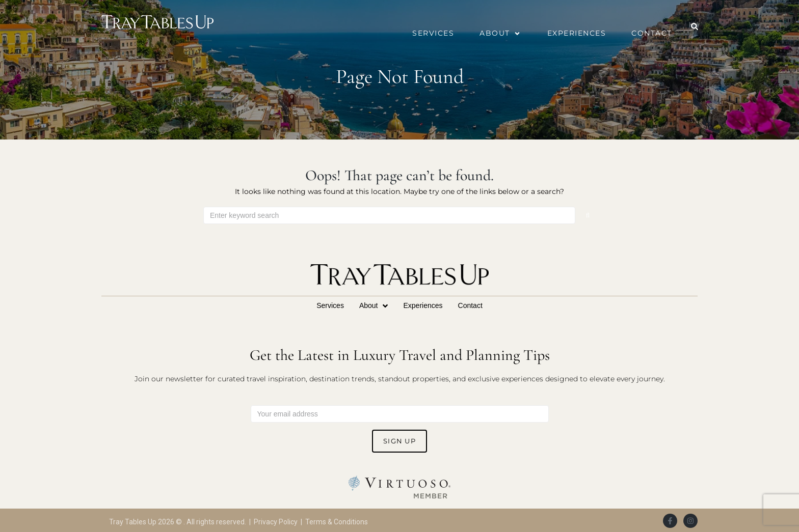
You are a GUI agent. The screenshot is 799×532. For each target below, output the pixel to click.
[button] (501, 33)
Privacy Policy (276, 522)
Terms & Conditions (337, 522)
